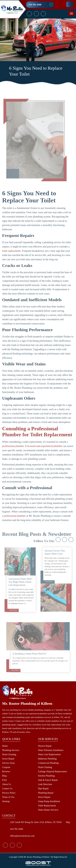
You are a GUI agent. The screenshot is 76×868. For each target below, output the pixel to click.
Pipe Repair (43, 789)
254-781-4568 (35, 5)
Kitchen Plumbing (46, 776)
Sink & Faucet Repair (48, 780)
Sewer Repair (8, 759)
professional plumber (13, 454)
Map (68, 822)
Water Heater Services (48, 810)
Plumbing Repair (46, 793)
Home (5, 746)
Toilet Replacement (47, 806)
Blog (4, 776)
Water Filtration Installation (51, 750)
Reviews (6, 771)
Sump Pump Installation (49, 801)
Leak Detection (45, 784)
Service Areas (8, 763)
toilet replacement (11, 259)
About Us (7, 784)
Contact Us (7, 789)
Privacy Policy (9, 793)
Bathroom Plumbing (47, 759)
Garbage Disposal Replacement (52, 771)
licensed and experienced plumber (45, 454)
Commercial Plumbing (48, 763)
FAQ (4, 780)
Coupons (6, 767)
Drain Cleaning (9, 754)
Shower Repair (45, 746)
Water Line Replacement (49, 754)
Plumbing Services (11, 750)
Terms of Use (8, 797)
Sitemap (6, 801)
